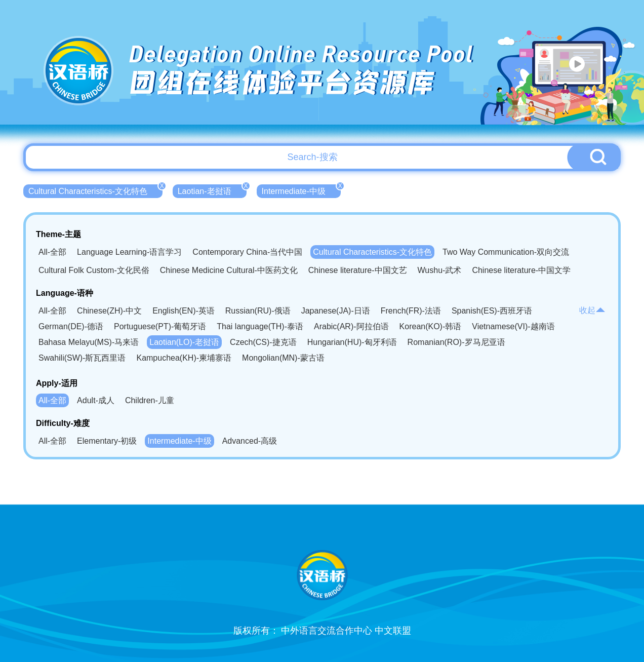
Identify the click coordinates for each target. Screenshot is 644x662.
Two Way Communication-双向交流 (506, 252)
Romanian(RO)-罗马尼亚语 (456, 342)
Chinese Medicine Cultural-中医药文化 (229, 270)
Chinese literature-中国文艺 (358, 270)
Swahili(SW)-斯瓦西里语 (82, 358)
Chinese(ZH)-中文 (109, 311)
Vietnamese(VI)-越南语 (513, 326)
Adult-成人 (96, 400)
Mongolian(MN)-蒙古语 (283, 358)
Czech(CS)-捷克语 (263, 342)
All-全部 (52, 252)
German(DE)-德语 (71, 326)
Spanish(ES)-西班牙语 (492, 311)
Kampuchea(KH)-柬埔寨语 (184, 358)
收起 (592, 310)
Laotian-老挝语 (212, 190)
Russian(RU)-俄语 (258, 311)
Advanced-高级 (250, 441)
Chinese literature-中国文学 (521, 270)
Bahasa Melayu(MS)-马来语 (89, 342)
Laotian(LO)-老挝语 (184, 342)
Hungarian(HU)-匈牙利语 (352, 342)
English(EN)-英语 (184, 311)
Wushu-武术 (440, 270)
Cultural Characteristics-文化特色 (95, 190)
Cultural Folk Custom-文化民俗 (94, 270)
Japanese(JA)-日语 (336, 311)
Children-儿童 (150, 400)
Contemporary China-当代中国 (247, 252)
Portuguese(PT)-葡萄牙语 (160, 326)
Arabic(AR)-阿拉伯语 (351, 326)
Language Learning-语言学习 (129, 252)
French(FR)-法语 (411, 311)
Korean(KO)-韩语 (431, 326)
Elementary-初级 (107, 441)
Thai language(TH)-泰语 (260, 326)
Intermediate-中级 (301, 190)
